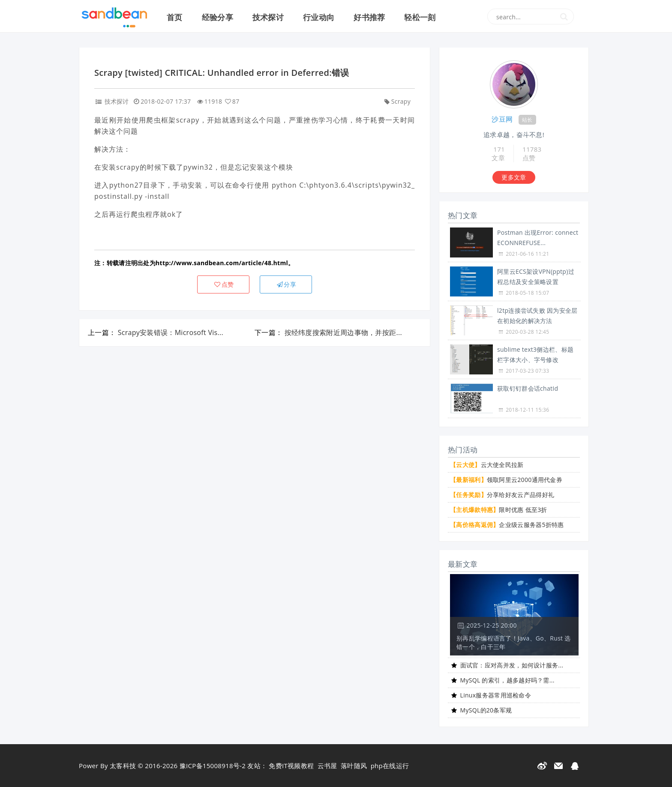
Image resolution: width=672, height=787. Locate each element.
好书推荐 (369, 17)
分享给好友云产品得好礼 (502, 495)
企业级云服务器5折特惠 (507, 525)
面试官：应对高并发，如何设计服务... (512, 665)
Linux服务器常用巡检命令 (496, 695)
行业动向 (319, 17)
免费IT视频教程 (291, 766)
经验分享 (217, 17)
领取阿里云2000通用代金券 (506, 480)
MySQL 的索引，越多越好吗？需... (507, 680)
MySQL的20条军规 (486, 710)
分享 (286, 284)
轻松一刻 (420, 17)
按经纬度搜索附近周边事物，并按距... (343, 332)
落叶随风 (354, 766)
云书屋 (327, 766)
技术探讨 (268, 17)
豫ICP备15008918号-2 (213, 766)
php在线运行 (390, 766)
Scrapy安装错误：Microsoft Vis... (171, 332)
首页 (175, 17)
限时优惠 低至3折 (499, 510)
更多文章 (514, 177)
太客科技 (123, 766)
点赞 (223, 284)
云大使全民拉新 (487, 465)
